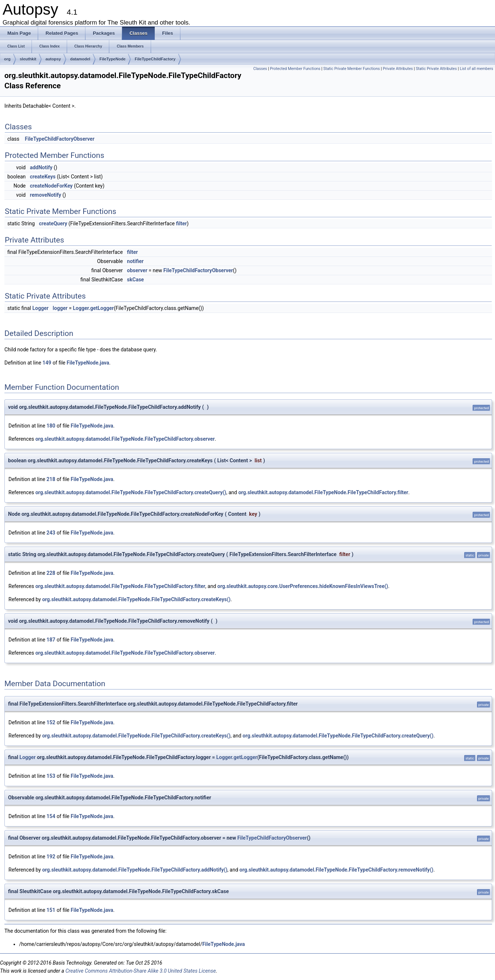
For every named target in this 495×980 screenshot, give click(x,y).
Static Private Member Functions (352, 69)
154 (51, 816)
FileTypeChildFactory (155, 59)
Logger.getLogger (93, 308)
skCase (135, 280)
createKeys (43, 177)
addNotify (41, 167)
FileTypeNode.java (88, 363)
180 (51, 426)
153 (51, 776)
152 (51, 722)
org (7, 59)
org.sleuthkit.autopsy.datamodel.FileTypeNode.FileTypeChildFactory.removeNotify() (336, 870)
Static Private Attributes (436, 69)
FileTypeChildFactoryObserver (60, 139)
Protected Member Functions (295, 69)
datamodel (80, 59)
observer (137, 270)
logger (60, 308)
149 (47, 363)
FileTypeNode (112, 59)
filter (181, 223)
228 (51, 573)
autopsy (53, 59)
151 (51, 910)
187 (51, 640)
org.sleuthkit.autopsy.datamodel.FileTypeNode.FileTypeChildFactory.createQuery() (131, 492)
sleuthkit (28, 59)
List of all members (476, 69)
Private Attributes (398, 69)
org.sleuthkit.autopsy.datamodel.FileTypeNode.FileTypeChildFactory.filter (323, 492)
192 (51, 857)
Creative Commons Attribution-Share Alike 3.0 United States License (140, 971)
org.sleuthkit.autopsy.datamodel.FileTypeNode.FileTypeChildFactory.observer (125, 439)
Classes (260, 69)
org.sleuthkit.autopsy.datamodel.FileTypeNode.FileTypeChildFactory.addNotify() (135, 870)
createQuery (53, 223)
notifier (135, 261)
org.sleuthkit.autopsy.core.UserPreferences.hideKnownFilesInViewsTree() (303, 586)
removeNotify (45, 195)
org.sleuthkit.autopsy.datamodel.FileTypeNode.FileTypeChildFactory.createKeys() (136, 599)
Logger (40, 308)
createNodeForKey (51, 186)
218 (51, 479)
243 (51, 533)
